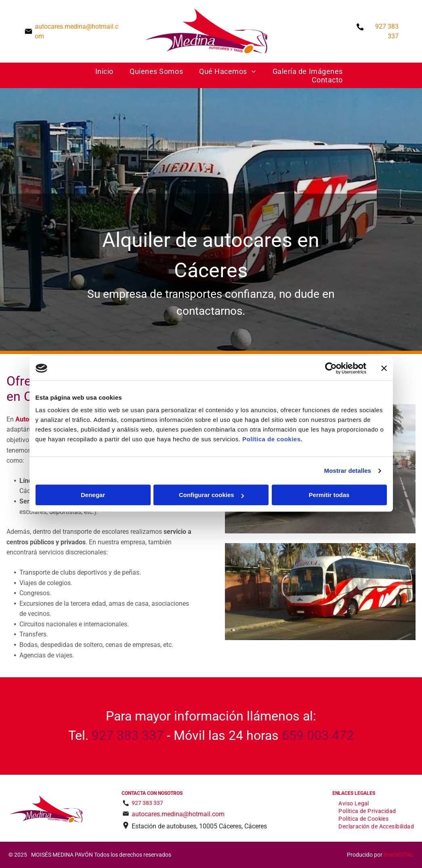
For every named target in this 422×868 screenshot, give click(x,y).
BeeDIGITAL (399, 855)
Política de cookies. (272, 439)
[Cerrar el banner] (384, 368)
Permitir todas (329, 495)
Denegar (93, 495)
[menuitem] (104, 71)
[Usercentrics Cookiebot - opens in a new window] (331, 368)
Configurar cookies (211, 495)
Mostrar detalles (347, 471)
